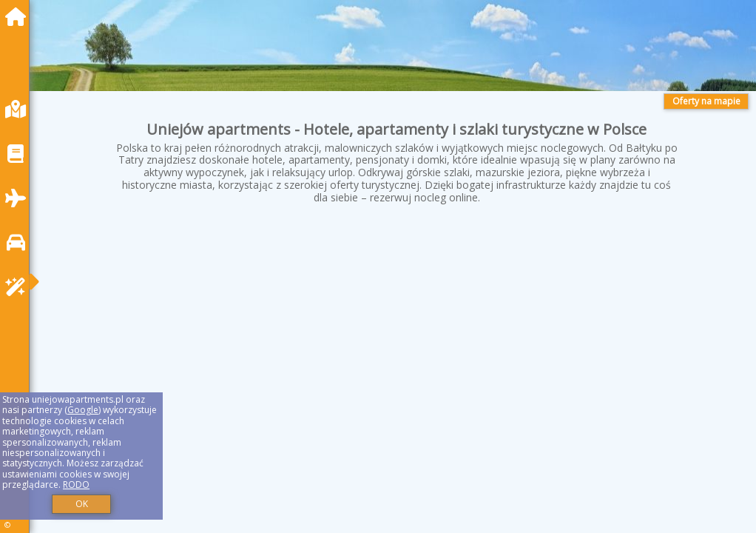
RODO (76, 485)
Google (83, 410)
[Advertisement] (396, 341)
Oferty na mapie (706, 101)
